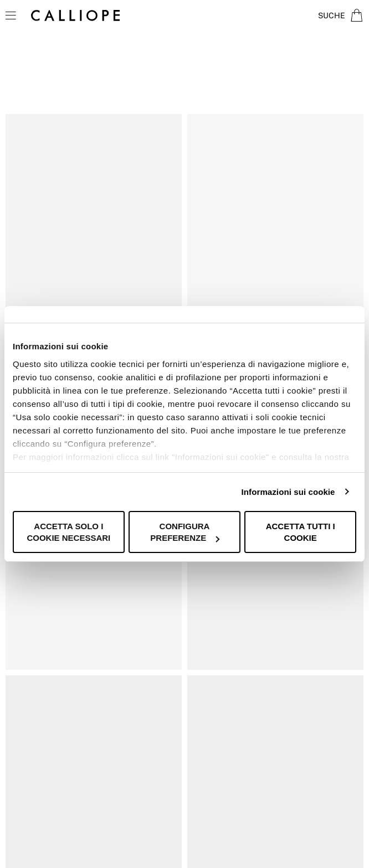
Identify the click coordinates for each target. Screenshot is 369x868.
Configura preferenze (185, 532)
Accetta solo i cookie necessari (68, 532)
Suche (332, 15)
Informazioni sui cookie (288, 492)
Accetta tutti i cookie (301, 532)
